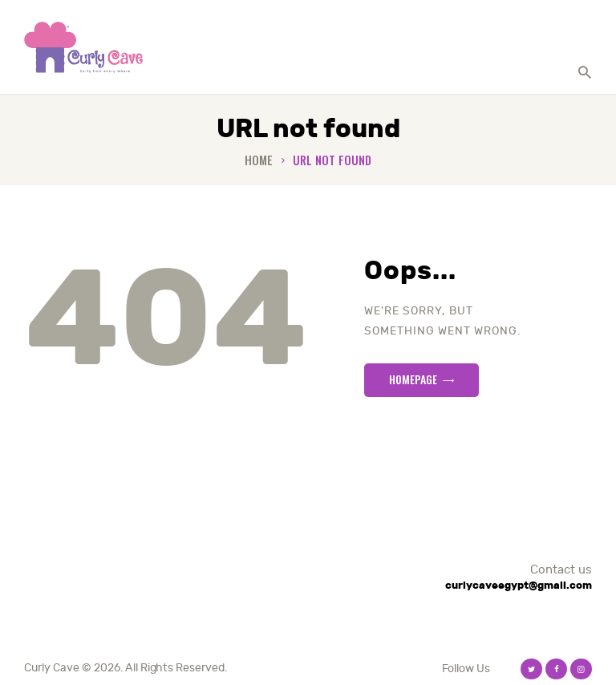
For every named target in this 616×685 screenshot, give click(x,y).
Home (259, 160)
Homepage (413, 379)
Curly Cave (52, 668)
